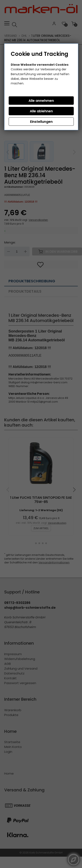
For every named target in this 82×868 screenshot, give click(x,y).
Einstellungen (41, 122)
